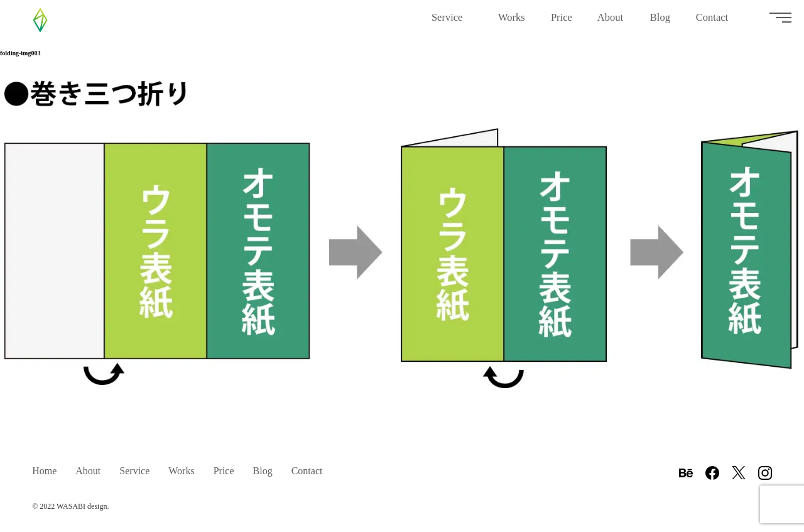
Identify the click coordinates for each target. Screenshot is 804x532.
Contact (717, 22)
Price (562, 22)
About (611, 22)
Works (512, 22)
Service (452, 22)
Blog (660, 22)
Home (44, 471)
